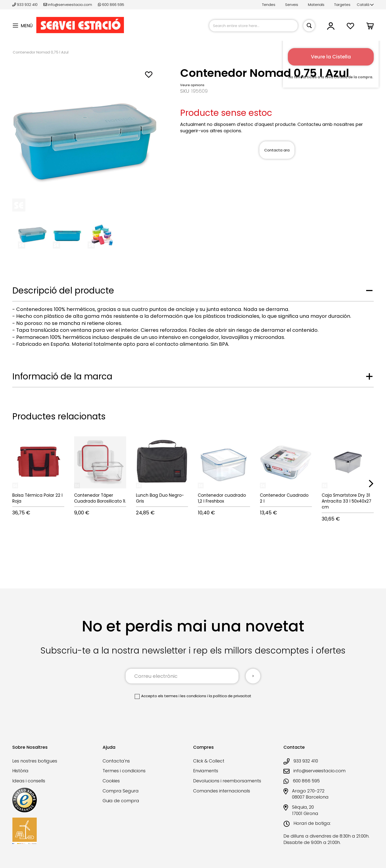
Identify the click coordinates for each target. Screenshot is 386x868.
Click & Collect (209, 761)
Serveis (292, 5)
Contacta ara (277, 150)
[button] (365, 5)
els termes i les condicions (182, 696)
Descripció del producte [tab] (63, 290)
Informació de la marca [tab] (62, 376)
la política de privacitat (230, 696)
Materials (316, 5)
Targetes (342, 5)
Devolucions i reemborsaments (227, 781)
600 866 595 (111, 5)
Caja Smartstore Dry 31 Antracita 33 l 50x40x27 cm (346, 501)
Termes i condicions (124, 771)
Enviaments (206, 771)
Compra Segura (121, 791)
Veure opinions (192, 85)
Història (20, 771)
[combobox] (253, 26)
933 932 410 (25, 5)
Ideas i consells (29, 781)
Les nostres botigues (35, 761)
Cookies (111, 781)
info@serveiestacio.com (68, 5)
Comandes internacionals (222, 791)
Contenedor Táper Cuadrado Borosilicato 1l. (100, 498)
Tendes (269, 5)
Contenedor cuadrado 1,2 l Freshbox (222, 498)
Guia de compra (121, 801)
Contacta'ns (116, 761)
